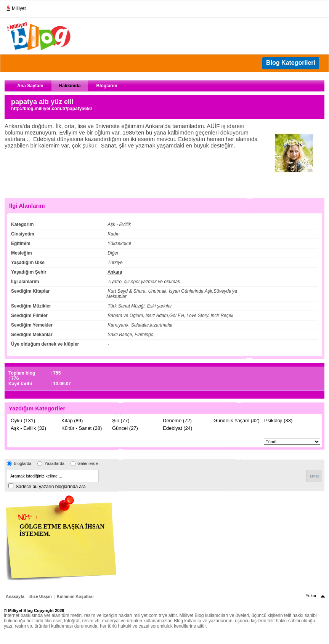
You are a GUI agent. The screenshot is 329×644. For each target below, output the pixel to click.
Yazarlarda (54, 463)
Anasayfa (15, 596)
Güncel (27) (125, 428)
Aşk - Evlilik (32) (28, 428)
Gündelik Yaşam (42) (237, 421)
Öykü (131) (23, 421)
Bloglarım (107, 86)
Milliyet (16, 7)
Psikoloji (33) (278, 421)
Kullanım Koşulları (75, 596)
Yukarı (312, 596)
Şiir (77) (121, 421)
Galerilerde (88, 463)
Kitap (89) (72, 421)
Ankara (115, 272)
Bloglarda (22, 463)
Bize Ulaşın (41, 596)
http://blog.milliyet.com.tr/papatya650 (51, 109)
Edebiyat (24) (177, 428)
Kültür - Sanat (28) (82, 428)
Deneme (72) (177, 421)
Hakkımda (70, 86)
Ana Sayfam (30, 86)
